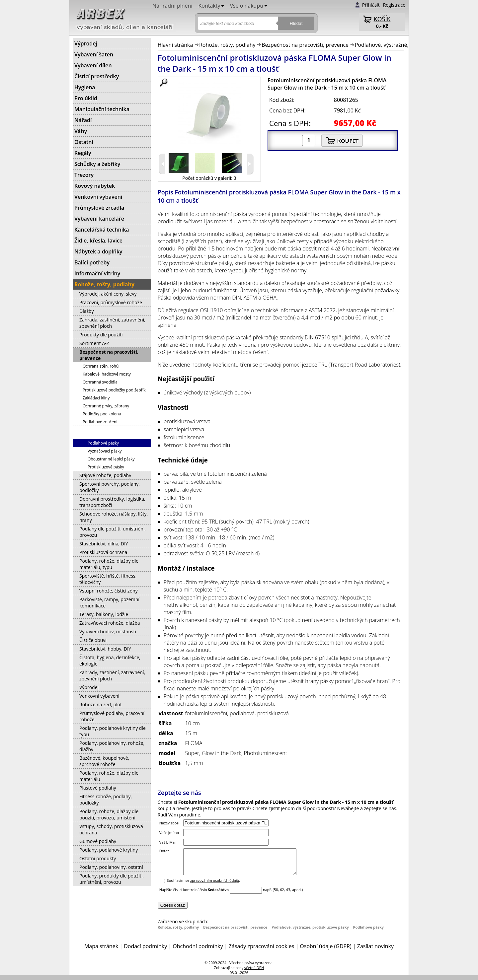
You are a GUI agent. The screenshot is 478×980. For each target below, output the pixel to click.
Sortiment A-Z (94, 343)
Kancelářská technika (102, 230)
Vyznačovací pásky (105, 451)
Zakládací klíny (96, 398)
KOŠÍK (382, 19)
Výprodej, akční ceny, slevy (108, 294)
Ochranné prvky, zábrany (106, 406)
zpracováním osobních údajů (215, 885)
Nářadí (83, 120)
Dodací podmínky (145, 951)
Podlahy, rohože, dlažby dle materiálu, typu (109, 564)
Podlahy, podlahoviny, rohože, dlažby (112, 746)
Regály (83, 153)
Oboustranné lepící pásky (111, 459)
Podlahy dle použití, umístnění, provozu (113, 532)
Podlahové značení (100, 422)
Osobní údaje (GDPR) (325, 951)
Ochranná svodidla (100, 382)
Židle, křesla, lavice (98, 241)
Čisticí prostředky (97, 76)
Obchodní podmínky (198, 951)
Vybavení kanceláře (99, 219)
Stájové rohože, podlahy (105, 475)
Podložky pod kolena (102, 414)
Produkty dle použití (101, 335)
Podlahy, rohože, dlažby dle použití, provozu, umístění (109, 814)
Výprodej (86, 43)
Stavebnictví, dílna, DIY (104, 544)
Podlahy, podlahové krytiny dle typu (113, 731)
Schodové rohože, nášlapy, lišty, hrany (114, 517)
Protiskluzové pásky (106, 467)
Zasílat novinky (375, 951)
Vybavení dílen (93, 65)
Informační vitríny (97, 273)
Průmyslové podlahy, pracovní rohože (112, 716)
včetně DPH (254, 973)
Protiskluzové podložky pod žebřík (114, 390)
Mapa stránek (101, 951)
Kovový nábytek (95, 186)
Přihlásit (371, 5)
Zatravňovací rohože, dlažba (110, 623)
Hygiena (85, 87)
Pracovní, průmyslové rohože (111, 302)
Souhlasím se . (204, 885)
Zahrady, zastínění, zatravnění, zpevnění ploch (112, 675)
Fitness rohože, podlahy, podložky (106, 800)
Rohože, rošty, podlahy (227, 45)
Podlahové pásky (369, 932)
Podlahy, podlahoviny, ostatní (111, 867)
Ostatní (84, 142)
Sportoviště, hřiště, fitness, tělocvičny (108, 579)
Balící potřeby (92, 262)
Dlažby (87, 311)
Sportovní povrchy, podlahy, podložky (110, 487)
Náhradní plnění (172, 6)
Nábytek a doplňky (98, 251)
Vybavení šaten (94, 54)
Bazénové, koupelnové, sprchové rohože (104, 761)
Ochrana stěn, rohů (101, 366)
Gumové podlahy (98, 841)
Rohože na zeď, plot (101, 704)
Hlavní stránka (175, 45)
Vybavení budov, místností (108, 631)
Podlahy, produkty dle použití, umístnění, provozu (112, 879)
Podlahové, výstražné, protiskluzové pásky (407, 45)
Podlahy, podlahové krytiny (109, 850)
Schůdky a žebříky (97, 164)
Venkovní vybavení (98, 197)
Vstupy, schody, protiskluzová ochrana (111, 829)
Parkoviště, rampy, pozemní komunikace (109, 602)
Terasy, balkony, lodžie (104, 614)
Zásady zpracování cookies (261, 951)
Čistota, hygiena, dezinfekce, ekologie (110, 661)
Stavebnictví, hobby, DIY (105, 649)
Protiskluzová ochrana (103, 552)
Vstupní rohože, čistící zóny (109, 591)
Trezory (84, 175)
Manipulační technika (102, 109)
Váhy (81, 131)
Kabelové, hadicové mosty (107, 374)
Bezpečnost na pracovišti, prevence (305, 45)
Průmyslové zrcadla (99, 208)
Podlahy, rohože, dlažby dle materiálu (109, 776)
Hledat (296, 23)
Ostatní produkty (98, 858)
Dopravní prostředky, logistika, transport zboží (112, 502)
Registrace (394, 5)
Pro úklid (86, 98)
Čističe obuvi (93, 640)
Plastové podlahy (98, 788)
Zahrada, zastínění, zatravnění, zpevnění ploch (112, 323)
